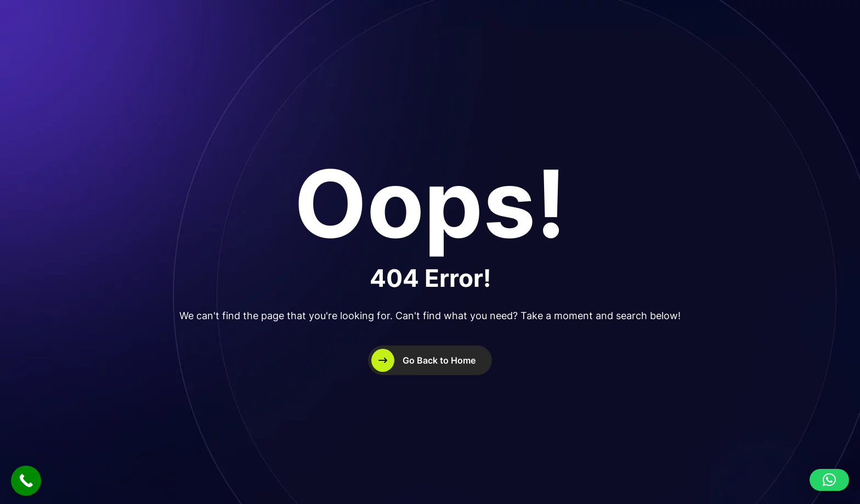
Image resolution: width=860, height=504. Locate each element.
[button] (829, 480)
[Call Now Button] (26, 481)
